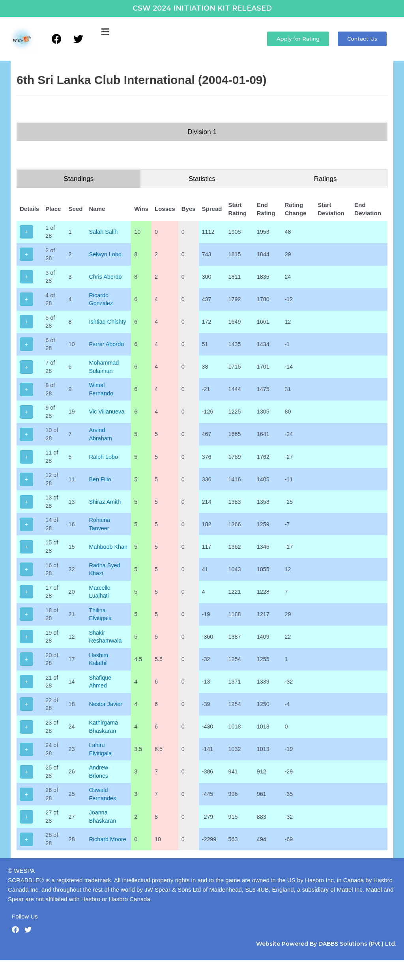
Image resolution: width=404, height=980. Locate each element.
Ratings (325, 179)
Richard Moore (108, 858)
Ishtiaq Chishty (108, 325)
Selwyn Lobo (106, 255)
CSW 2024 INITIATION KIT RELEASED (202, 8)
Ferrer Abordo (108, 348)
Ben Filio (101, 487)
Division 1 (202, 132)
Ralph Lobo (104, 464)
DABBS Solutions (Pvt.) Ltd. (357, 963)
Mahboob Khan (109, 557)
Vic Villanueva (108, 418)
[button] (105, 32)
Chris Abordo (106, 279)
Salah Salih (104, 232)
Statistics (202, 179)
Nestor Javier (107, 719)
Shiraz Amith (106, 510)
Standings (79, 179)
